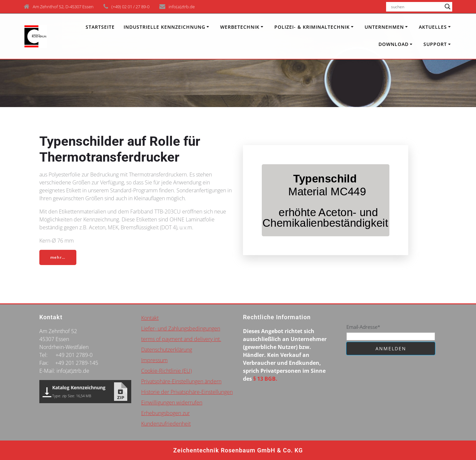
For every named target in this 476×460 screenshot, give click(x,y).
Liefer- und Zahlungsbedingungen (181, 328)
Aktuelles (433, 27)
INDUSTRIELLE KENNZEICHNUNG (164, 27)
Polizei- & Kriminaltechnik (312, 27)
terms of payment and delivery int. (181, 339)
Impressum (154, 360)
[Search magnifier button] (448, 7)
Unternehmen (384, 27)
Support (435, 44)
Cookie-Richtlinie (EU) (166, 371)
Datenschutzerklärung (167, 350)
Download (394, 44)
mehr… (58, 257)
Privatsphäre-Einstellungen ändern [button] (181, 381)
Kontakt (150, 318)
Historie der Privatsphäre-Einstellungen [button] (187, 392)
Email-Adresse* (363, 327)
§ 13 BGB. (265, 379)
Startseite (100, 27)
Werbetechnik (240, 27)
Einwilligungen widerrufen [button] (172, 402)
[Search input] (416, 7)
